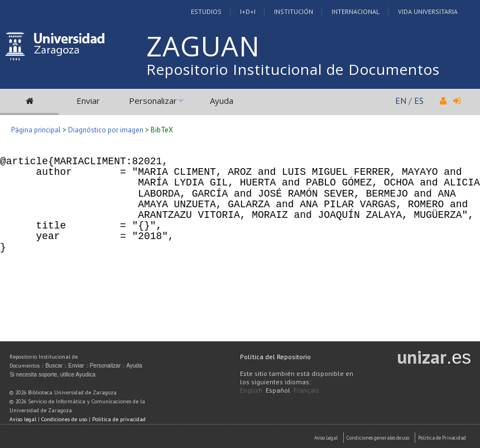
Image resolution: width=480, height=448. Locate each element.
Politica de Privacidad (442, 438)
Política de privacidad (119, 419)
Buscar (54, 366)
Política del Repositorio (275, 357)
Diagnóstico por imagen (106, 130)
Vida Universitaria (428, 11)
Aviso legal (23, 419)
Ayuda (222, 101)
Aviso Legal (326, 438)
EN (401, 101)
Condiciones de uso (64, 419)
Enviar (88, 101)
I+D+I (248, 11)
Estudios (206, 11)
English (251, 390)
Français (306, 390)
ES (419, 101)
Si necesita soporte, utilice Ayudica (52, 375)
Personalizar (153, 101)
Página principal (36, 130)
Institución (294, 11)
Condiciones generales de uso (378, 438)
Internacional (356, 11)
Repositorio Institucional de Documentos (293, 69)
